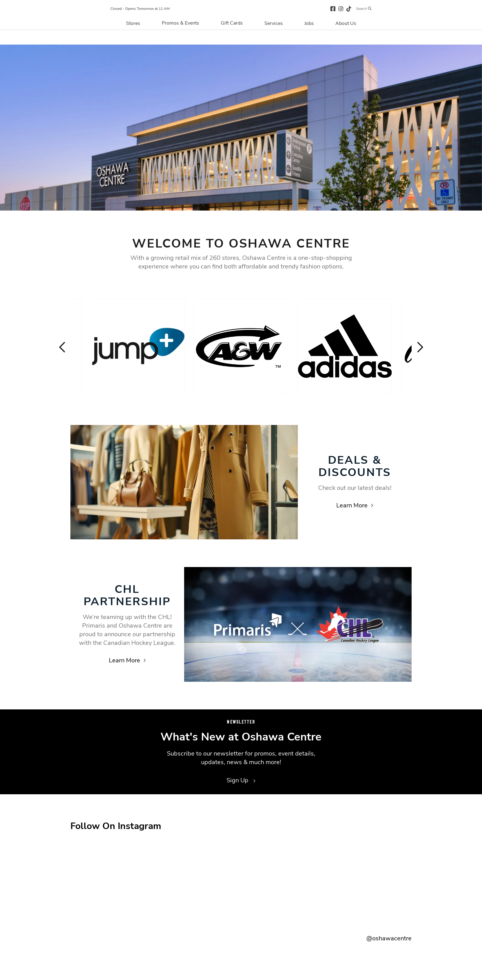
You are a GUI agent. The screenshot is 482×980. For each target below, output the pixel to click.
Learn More (355, 505)
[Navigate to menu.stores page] (133, 39)
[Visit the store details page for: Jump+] (138, 346)
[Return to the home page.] (249, 16)
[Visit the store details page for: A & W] (241, 346)
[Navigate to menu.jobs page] (309, 39)
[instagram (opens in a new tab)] (351, 16)
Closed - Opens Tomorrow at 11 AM (130, 17)
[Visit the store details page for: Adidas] (345, 346)
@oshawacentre (389, 938)
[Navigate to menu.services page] (274, 39)
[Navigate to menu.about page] (346, 39)
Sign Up (241, 780)
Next (419, 347)
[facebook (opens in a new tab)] (343, 16)
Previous (63, 347)
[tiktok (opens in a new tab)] (359, 16)
